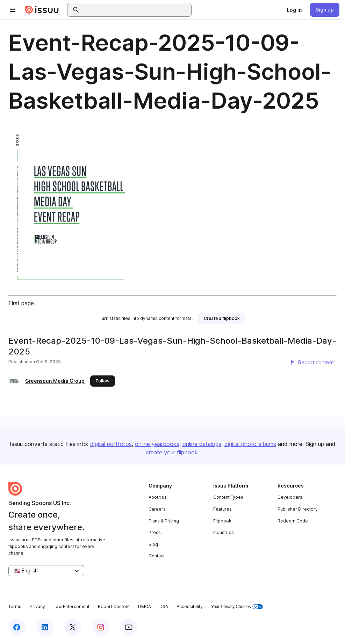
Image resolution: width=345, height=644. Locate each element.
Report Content (114, 606)
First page (21, 303)
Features (222, 509)
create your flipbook (172, 452)
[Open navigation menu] (13, 10)
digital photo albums (250, 444)
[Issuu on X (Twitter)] (73, 627)
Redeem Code (293, 521)
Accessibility (190, 606)
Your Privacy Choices (237, 607)
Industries (224, 532)
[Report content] (312, 363)
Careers (157, 509)
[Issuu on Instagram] (101, 627)
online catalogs (202, 444)
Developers (290, 497)
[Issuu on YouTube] (129, 627)
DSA (164, 606)
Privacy (37, 606)
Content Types (228, 497)
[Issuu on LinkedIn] (45, 627)
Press (155, 532)
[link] (294, 10)
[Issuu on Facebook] (17, 627)
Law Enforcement (71, 606)
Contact (157, 556)
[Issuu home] (42, 10)
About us (158, 497)
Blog (153, 544)
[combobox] (136, 10)
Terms (15, 606)
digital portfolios (111, 444)
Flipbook (222, 521)
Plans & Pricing (164, 521)
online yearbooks (157, 444)
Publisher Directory (298, 509)
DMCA (145, 606)
